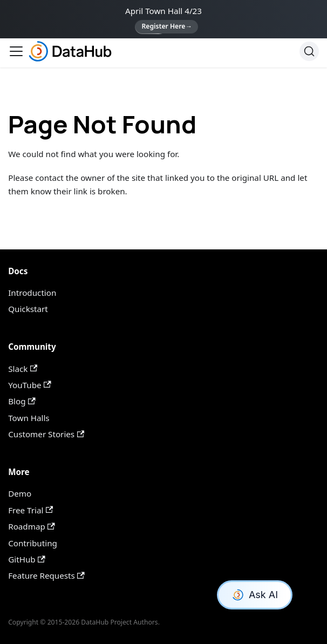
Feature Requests (46, 575)
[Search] (309, 51)
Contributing (33, 543)
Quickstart (28, 309)
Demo (20, 493)
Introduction (32, 293)
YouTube (29, 385)
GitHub (27, 559)
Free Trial (30, 510)
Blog (22, 401)
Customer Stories (46, 434)
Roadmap (32, 526)
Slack (23, 369)
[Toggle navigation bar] (16, 51)
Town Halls (29, 418)
